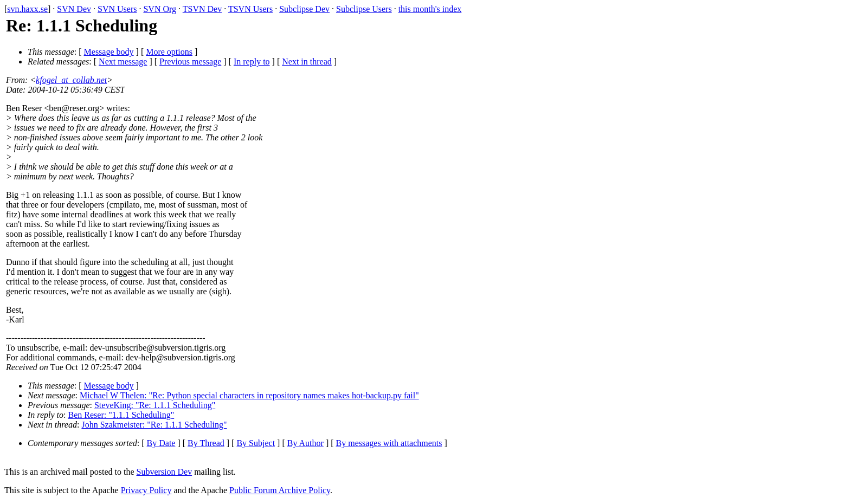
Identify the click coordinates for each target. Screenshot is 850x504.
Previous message (190, 62)
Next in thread (307, 62)
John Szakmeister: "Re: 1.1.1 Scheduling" (154, 425)
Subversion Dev (165, 472)
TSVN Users (250, 9)
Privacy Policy (146, 490)
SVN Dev (74, 9)
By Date (161, 443)
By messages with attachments (389, 443)
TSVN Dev (202, 9)
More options (169, 52)
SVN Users (117, 9)
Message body (109, 52)
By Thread (206, 443)
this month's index (430, 9)
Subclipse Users (364, 9)
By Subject (256, 443)
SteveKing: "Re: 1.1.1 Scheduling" (155, 405)
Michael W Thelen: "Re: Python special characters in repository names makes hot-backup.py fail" (249, 395)
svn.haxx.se (27, 9)
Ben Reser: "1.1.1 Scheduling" (121, 415)
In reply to (252, 62)
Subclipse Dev (304, 9)
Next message (123, 62)
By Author (305, 443)
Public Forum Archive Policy (280, 490)
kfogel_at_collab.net (71, 80)
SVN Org (160, 9)
